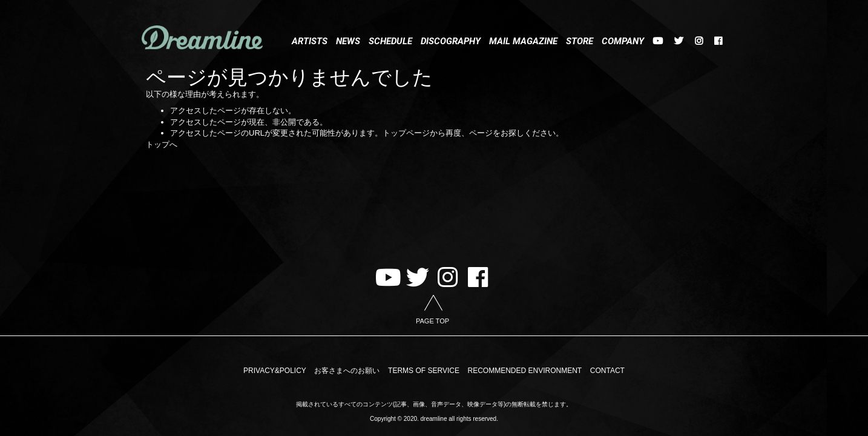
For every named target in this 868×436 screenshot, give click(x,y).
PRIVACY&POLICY (275, 371)
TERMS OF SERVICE (424, 371)
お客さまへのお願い (347, 371)
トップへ (162, 144)
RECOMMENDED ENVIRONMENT (525, 371)
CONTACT (607, 371)
